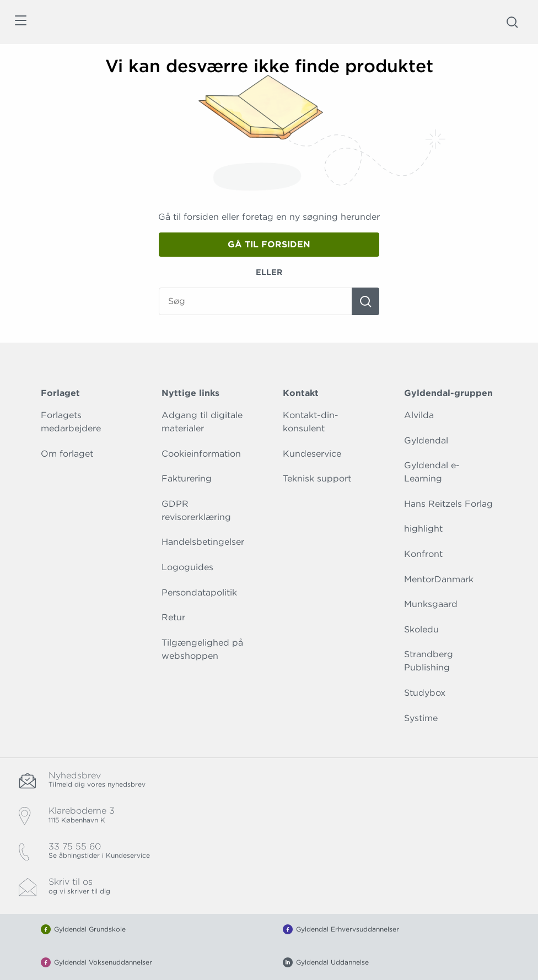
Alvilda (419, 415)
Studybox (425, 693)
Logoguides (187, 567)
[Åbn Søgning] (512, 22)
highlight (423, 529)
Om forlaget (67, 454)
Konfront (423, 554)
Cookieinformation (201, 454)
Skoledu (421, 629)
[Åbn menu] (20, 22)
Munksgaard (431, 604)
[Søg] (365, 301)
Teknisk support (317, 478)
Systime (421, 718)
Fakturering (187, 478)
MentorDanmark (439, 579)
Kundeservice (312, 454)
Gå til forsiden (269, 244)
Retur (173, 617)
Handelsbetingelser (203, 542)
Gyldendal (426, 440)
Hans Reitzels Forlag (448, 504)
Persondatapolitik (199, 592)
